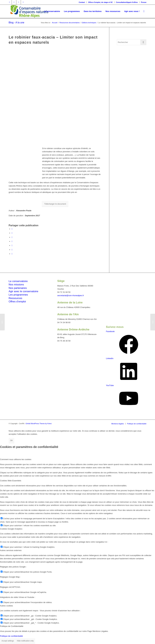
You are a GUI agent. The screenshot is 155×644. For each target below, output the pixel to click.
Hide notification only (25, 641)
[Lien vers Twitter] (14, 2)
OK (11, 441)
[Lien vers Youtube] (23, 2)
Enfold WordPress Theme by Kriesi (39, 424)
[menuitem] (82, 2)
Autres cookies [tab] (6, 606)
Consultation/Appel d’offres (127, 2)
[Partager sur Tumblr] (12, 250)
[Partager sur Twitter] (12, 233)
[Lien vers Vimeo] (19, 2)
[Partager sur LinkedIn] (12, 245)
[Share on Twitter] (12, 237)
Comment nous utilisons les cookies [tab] (16, 459)
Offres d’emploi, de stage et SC (100, 2)
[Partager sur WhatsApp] (12, 241)
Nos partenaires (18, 288)
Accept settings (8, 641)
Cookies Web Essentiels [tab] (11, 481)
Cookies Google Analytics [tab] (11, 529)
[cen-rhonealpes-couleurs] (29, 11)
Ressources (15, 298)
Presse (144, 2)
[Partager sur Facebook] (12, 229)
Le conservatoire (18, 281)
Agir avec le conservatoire (23, 291)
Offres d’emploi (17, 302)
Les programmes (18, 295)
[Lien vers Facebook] (9, 2)
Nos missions (16, 285)
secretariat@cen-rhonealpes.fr (71, 295)
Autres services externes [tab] (11, 550)
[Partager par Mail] (12, 254)
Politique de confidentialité (11, 636)
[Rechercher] (144, 11)
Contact (82, 2)
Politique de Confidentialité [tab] (12, 626)
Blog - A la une (16, 23)
